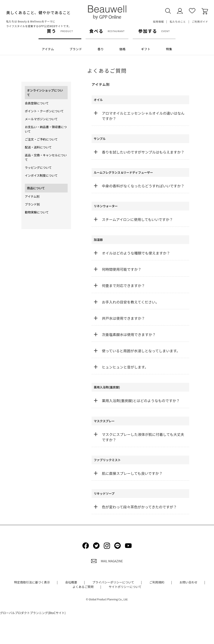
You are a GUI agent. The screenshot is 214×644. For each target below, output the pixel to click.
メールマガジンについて (41, 119)
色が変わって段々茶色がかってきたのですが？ (139, 507)
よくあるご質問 (83, 587)
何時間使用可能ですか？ (122, 269)
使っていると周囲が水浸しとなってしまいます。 (141, 351)
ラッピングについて (38, 167)
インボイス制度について (41, 175)
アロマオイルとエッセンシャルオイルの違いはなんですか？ (143, 116)
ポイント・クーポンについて (44, 111)
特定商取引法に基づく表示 (32, 582)
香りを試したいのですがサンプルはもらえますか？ (143, 152)
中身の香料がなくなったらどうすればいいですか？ (143, 186)
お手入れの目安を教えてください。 (130, 302)
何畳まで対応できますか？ (123, 286)
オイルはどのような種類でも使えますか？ (136, 253)
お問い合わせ (189, 582)
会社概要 (71, 582)
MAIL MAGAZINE (107, 561)
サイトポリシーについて (125, 587)
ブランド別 (32, 204)
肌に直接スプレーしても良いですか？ (132, 473)
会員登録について (37, 103)
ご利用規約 (157, 582)
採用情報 (158, 21)
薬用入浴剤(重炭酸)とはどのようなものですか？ (141, 401)
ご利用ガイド (200, 21)
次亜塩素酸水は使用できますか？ (129, 335)
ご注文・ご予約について (41, 139)
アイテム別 (32, 196)
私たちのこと (178, 21)
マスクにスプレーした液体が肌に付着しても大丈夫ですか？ (143, 437)
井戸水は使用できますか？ (123, 318)
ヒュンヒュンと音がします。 (125, 367)
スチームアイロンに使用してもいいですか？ (137, 219)
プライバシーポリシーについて (113, 582)
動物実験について (37, 212)
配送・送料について (38, 147)
